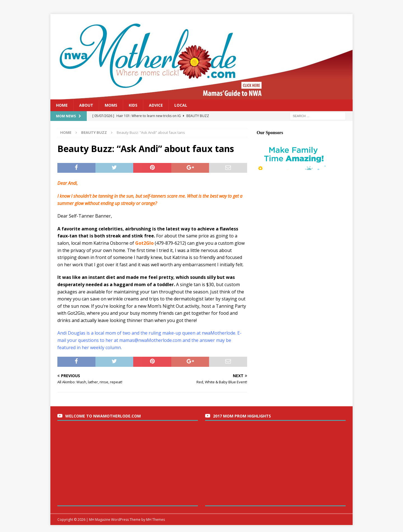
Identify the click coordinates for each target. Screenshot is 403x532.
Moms (111, 105)
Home (62, 105)
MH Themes (155, 520)
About (86, 105)
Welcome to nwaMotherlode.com (103, 416)
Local (181, 105)
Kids (133, 105)
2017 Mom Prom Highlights (242, 416)
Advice (156, 105)
